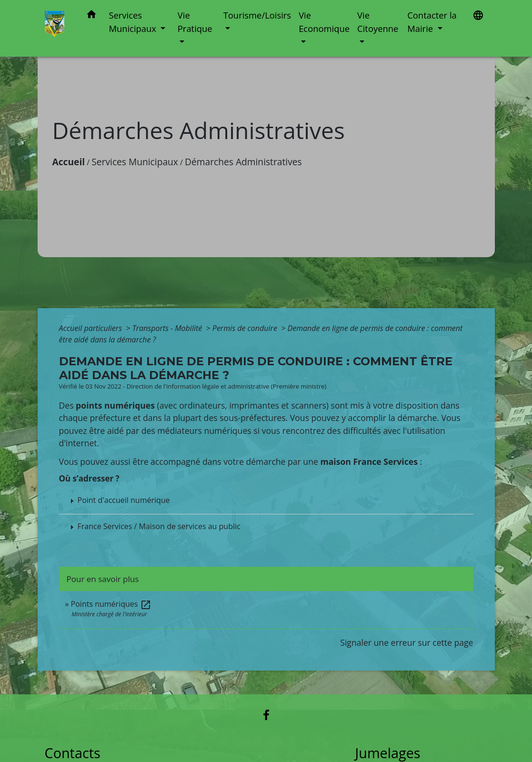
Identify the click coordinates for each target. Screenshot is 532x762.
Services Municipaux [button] (133, 22)
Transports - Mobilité (168, 328)
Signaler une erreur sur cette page (407, 642)
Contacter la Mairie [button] (432, 22)
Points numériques (111, 604)
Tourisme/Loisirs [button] (257, 15)
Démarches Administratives (243, 162)
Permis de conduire (246, 328)
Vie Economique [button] (324, 22)
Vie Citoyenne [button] (378, 22)
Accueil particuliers (92, 328)
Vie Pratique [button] (195, 22)
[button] (91, 16)
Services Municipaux (135, 162)
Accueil (69, 162)
